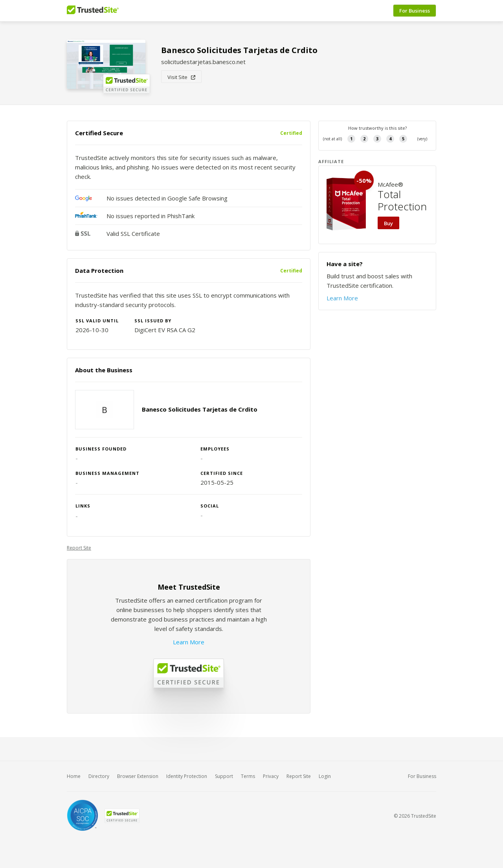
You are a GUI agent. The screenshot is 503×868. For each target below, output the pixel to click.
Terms (248, 776)
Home (74, 776)
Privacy (271, 776)
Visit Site (181, 77)
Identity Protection (187, 776)
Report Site (79, 548)
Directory (99, 776)
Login (325, 776)
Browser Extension (138, 776)
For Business (415, 11)
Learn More (189, 642)
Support (224, 776)
